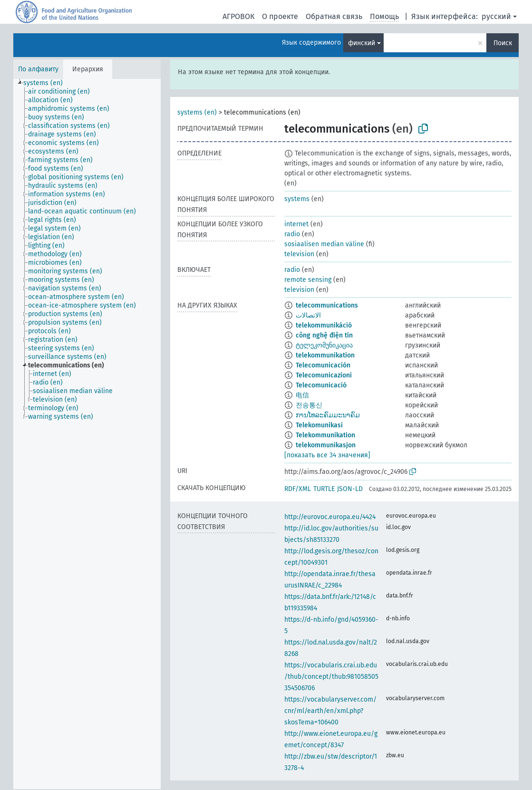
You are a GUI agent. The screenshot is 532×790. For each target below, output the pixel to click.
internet (296, 224)
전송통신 (309, 405)
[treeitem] (47, 83)
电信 (302, 395)
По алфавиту (38, 69)
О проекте (280, 16)
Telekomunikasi (319, 425)
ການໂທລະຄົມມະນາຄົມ (328, 415)
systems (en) (197, 112)
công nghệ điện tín (324, 335)
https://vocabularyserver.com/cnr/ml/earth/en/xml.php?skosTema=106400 (330, 711)
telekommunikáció (324, 325)
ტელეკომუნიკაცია (324, 345)
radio (292, 234)
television (299, 254)
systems (297, 199)
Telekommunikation (325, 435)
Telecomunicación (323, 365)
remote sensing (308, 280)
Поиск (503, 43)
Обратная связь (334, 16)
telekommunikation (325, 355)
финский (362, 43)
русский (496, 16)
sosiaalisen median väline (324, 244)
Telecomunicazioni (324, 375)
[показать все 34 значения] (327, 455)
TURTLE (324, 489)
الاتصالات (308, 315)
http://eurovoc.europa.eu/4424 (330, 517)
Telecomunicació (321, 385)
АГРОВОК (238, 16)
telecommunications (327, 305)
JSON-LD (350, 489)
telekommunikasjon (326, 445)
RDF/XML (298, 489)
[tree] (87, 434)
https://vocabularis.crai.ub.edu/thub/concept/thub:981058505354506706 (331, 677)
